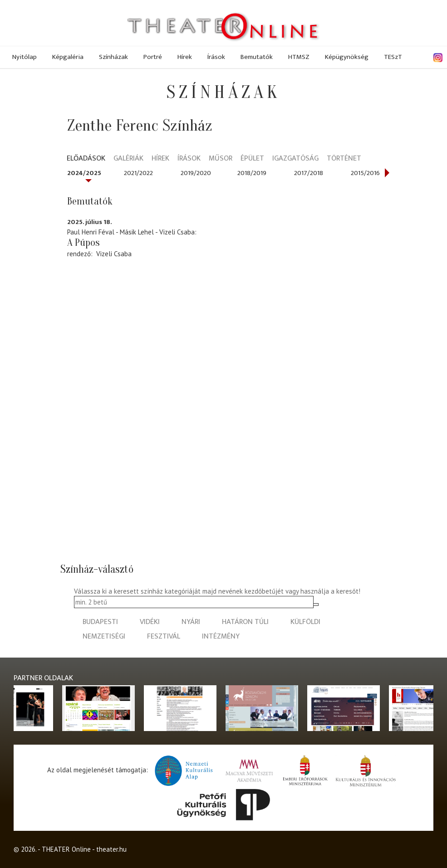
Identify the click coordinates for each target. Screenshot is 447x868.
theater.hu (111, 849)
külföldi (305, 622)
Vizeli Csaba (114, 254)
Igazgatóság (295, 159)
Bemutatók (257, 57)
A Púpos (84, 243)
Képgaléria (68, 57)
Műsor (221, 159)
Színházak (113, 57)
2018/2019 (252, 173)
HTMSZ (299, 57)
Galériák (128, 159)
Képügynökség (347, 57)
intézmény (221, 636)
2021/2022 (138, 173)
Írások (216, 57)
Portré (153, 57)
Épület (252, 159)
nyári (191, 622)
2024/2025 (84, 173)
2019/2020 (196, 173)
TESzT (393, 57)
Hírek (185, 57)
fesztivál (164, 636)
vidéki (150, 622)
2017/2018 (309, 173)
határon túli (245, 622)
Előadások (86, 159)
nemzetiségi (104, 636)
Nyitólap (25, 57)
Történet (344, 159)
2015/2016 (365, 173)
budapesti (100, 622)
